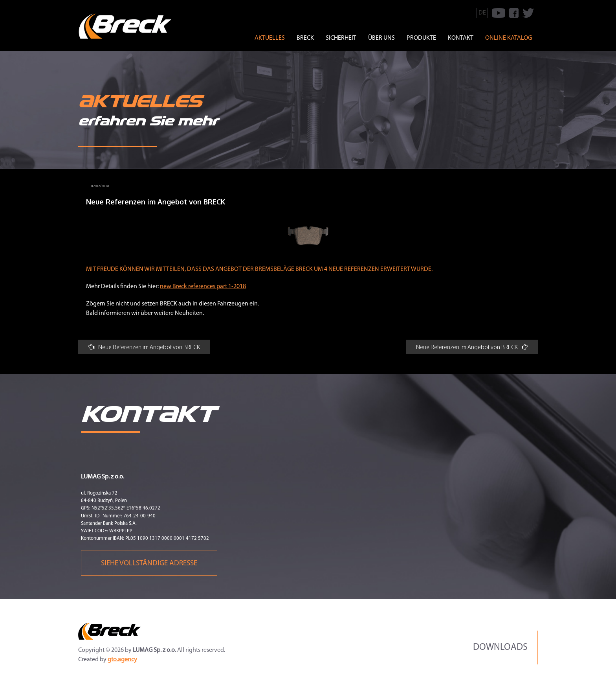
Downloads (500, 648)
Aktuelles (270, 38)
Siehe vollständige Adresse (149, 564)
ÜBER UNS (381, 38)
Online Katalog (509, 38)
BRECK (305, 38)
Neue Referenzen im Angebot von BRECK (144, 347)
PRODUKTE (421, 38)
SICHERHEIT (341, 38)
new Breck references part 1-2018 (203, 287)
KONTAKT (461, 38)
